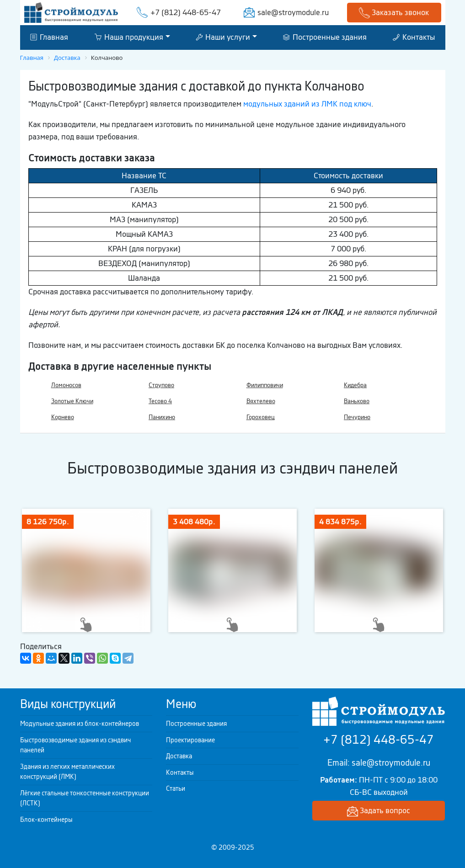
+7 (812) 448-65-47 (186, 12)
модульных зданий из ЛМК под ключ (307, 104)
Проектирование (190, 740)
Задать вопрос (379, 811)
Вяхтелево (261, 401)
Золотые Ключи (72, 401)
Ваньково (357, 401)
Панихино (162, 417)
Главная (49, 37)
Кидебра (355, 385)
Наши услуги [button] (223, 37)
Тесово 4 (160, 401)
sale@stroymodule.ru (293, 12)
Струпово (161, 385)
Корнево (63, 417)
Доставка (179, 756)
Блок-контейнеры (46, 820)
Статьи (176, 788)
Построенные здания (325, 37)
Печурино (357, 417)
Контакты (414, 37)
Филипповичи (265, 385)
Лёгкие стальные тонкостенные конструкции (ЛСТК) (85, 798)
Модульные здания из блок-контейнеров (80, 724)
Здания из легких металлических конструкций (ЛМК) (67, 772)
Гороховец (261, 417)
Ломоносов (66, 385)
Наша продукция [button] (129, 37)
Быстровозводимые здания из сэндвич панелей (75, 745)
